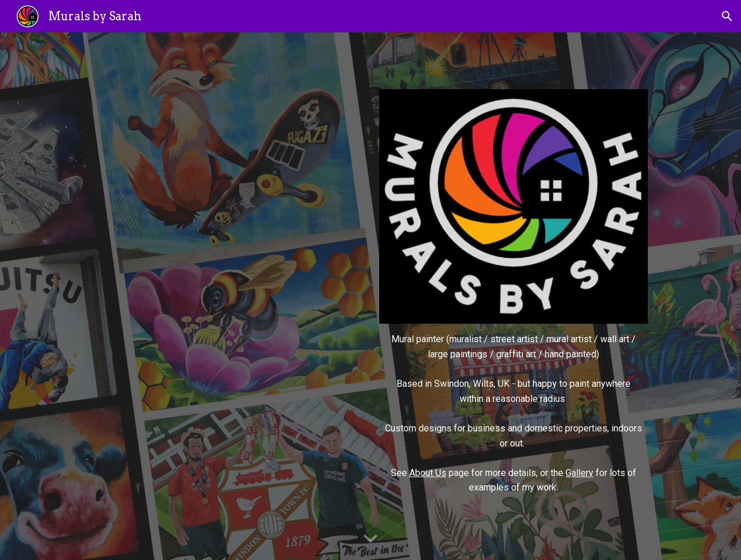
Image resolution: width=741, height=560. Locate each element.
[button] (727, 16)
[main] (513, 413)
